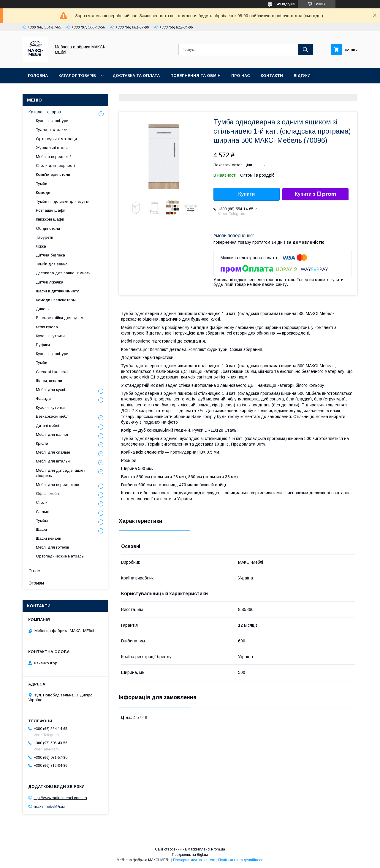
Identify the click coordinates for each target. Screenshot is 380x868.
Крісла (42, 443)
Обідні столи (48, 228)
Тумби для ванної (52, 264)
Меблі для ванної (52, 434)
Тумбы (42, 521)
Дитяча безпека (50, 255)
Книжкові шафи (50, 219)
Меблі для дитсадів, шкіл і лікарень (61, 473)
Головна (38, 76)
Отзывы (36, 583)
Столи (42, 502)
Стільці (43, 512)
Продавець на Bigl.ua (190, 855)
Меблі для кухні (50, 390)
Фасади (43, 399)
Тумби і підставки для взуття (63, 201)
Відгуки (302, 76)
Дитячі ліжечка (50, 282)
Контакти (272, 76)
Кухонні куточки (50, 336)
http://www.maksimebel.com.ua (60, 798)
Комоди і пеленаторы (56, 300)
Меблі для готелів (53, 547)
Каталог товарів (77, 76)
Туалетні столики (52, 130)
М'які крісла (47, 327)
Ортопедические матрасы (60, 556)
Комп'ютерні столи (53, 174)
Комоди (43, 193)
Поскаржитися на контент (194, 860)
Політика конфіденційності (241, 860)
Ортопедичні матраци (56, 139)
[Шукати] (305, 50)
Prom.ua (218, 849)
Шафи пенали (49, 538)
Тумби (42, 184)
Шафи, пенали (49, 381)
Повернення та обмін (195, 76)
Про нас (241, 76)
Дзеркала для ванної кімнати (63, 273)
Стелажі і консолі (52, 372)
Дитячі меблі (47, 426)
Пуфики (43, 345)
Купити (247, 194)
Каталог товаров (45, 112)
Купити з (315, 194)
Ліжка (41, 246)
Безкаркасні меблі (53, 416)
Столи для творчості (55, 165)
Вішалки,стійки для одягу (60, 318)
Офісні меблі (48, 494)
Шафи (41, 529)
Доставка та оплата (136, 76)
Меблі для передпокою (57, 485)
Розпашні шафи (51, 210)
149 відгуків (285, 4)
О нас (34, 571)
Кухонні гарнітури (52, 121)
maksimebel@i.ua (50, 806)
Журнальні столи (52, 148)
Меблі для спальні (53, 452)
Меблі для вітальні (53, 461)
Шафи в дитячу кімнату (57, 291)
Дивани (43, 309)
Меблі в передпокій (54, 157)
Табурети (45, 237)
